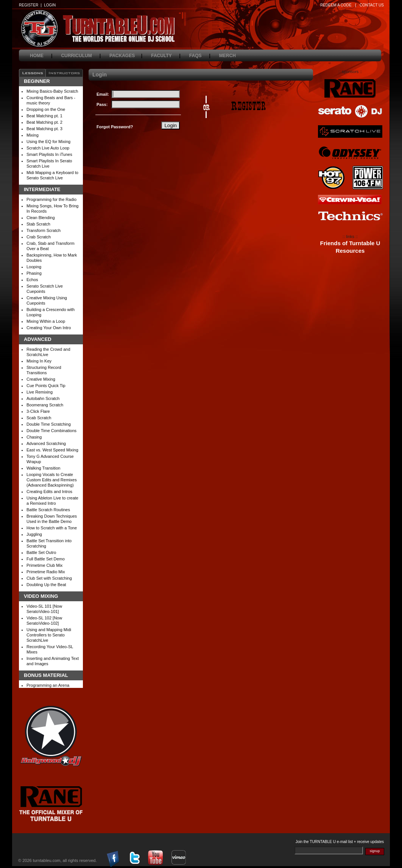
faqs (200, 56)
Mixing (33, 135)
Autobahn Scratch (43, 398)
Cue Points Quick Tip (46, 386)
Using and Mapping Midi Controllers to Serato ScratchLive (49, 635)
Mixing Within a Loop (46, 321)
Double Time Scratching (49, 424)
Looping (34, 267)
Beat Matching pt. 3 (44, 129)
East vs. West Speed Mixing (52, 450)
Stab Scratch (38, 224)
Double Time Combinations (51, 431)
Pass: (102, 104)
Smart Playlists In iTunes (49, 154)
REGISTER (29, 5)
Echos (32, 280)
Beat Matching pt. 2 (44, 122)
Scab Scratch (39, 418)
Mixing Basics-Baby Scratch (52, 91)
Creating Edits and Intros (49, 492)
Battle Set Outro (41, 552)
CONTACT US (372, 5)
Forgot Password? (115, 127)
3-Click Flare (38, 411)
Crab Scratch (39, 237)
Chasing (34, 437)
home (41, 56)
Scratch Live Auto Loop (48, 148)
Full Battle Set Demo (46, 559)
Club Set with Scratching (49, 578)
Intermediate (42, 190)
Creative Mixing (41, 379)
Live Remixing (40, 392)
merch (232, 56)
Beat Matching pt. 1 (44, 116)
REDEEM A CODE (336, 5)
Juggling (34, 534)
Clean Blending (41, 218)
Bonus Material (46, 675)
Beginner (37, 81)
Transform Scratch (44, 230)
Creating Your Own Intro (49, 328)
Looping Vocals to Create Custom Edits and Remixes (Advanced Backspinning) (52, 480)
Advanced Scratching (46, 443)
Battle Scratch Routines (48, 510)
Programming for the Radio (51, 199)
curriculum (81, 56)
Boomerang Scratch (45, 405)
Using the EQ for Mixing (48, 142)
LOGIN (50, 5)
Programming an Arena (48, 685)
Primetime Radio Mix (46, 572)
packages (126, 56)
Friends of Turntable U (350, 243)
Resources (350, 251)
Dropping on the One (46, 109)
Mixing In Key (39, 361)
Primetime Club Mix (44, 565)
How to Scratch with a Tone (52, 528)
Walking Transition (43, 468)
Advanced (38, 339)
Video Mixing (41, 596)
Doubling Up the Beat (46, 585)
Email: (103, 94)
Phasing (34, 273)
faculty (166, 56)
